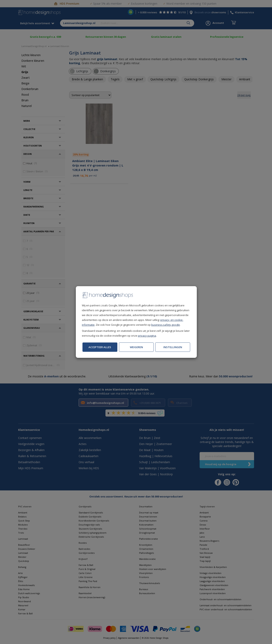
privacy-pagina (147, 336)
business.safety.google (166, 325)
